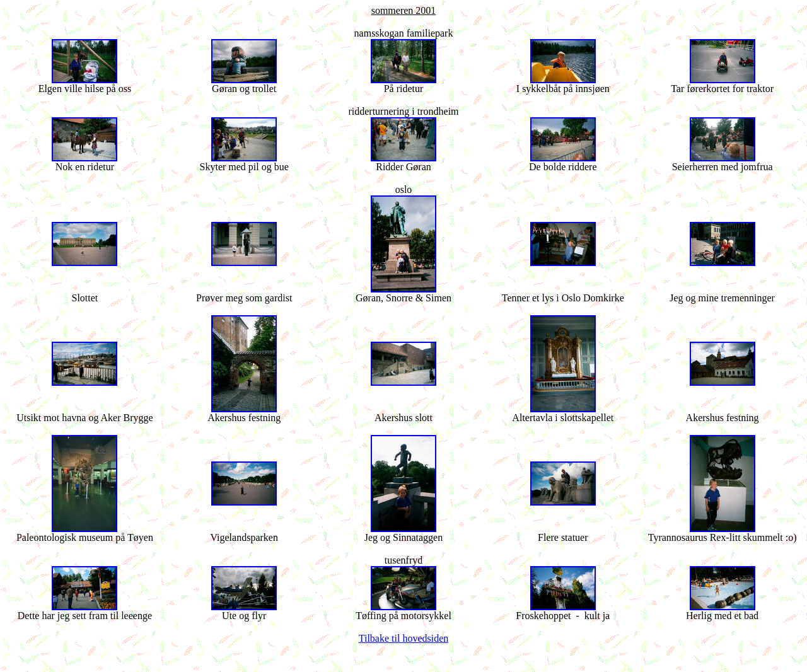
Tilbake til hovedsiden (404, 638)
